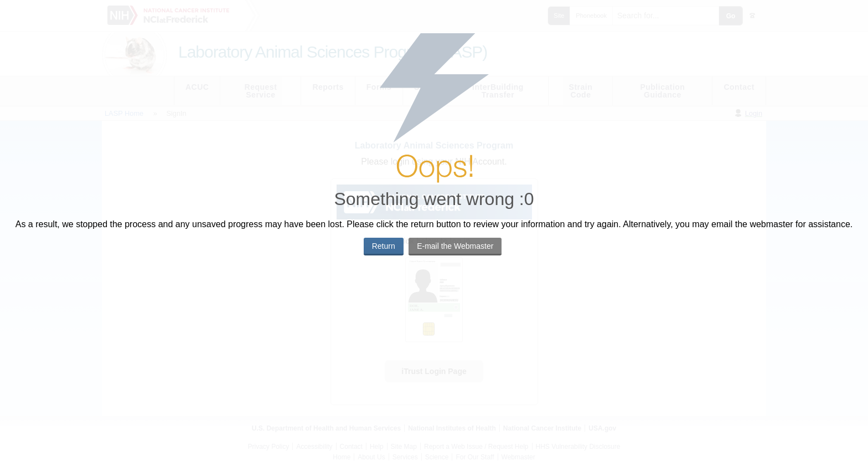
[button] (384, 247)
